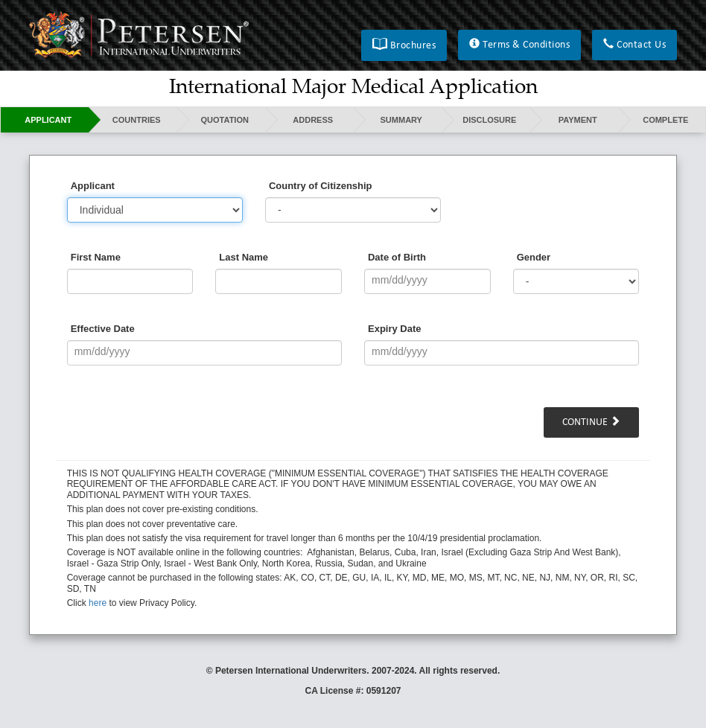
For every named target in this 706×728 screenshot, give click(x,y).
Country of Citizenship (321, 186)
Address (313, 120)
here (98, 603)
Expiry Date (395, 329)
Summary (401, 120)
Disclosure (489, 120)
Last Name (244, 257)
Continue (591, 422)
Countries (137, 120)
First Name (96, 257)
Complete (665, 120)
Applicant (48, 120)
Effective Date (103, 329)
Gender (534, 257)
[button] (404, 45)
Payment (578, 120)
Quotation (225, 120)
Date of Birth (397, 257)
